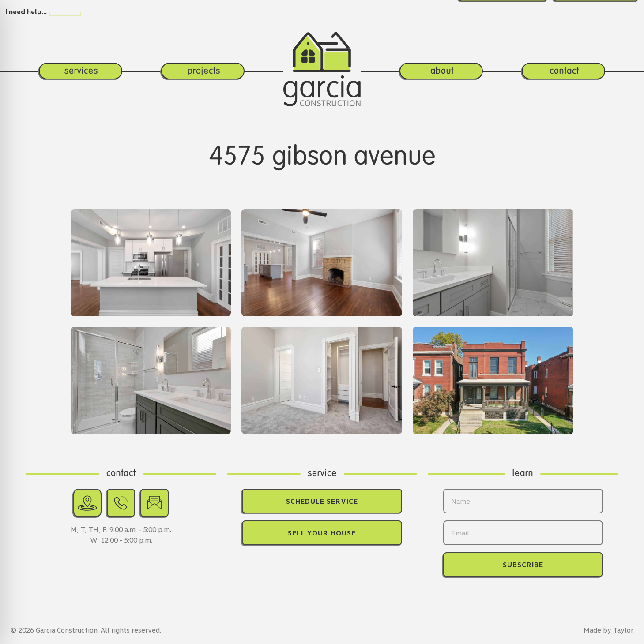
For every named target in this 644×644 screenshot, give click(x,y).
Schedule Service (322, 501)
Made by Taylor (608, 630)
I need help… (26, 11)
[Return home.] (322, 54)
